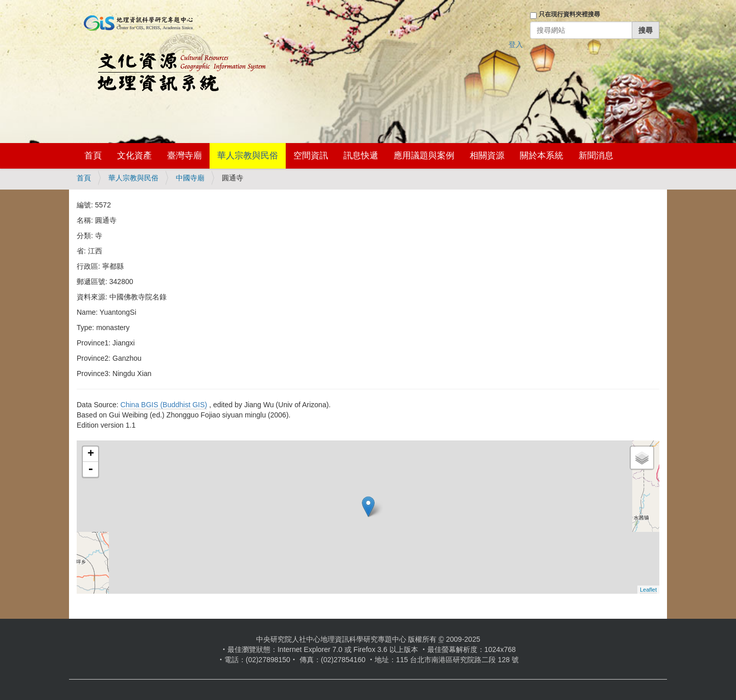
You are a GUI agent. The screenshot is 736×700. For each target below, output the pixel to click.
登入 (516, 44)
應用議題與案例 (424, 156)
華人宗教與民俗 (248, 156)
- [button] (90, 470)
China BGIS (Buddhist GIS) (164, 405)
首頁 (93, 156)
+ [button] (91, 454)
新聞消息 (596, 156)
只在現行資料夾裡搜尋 (569, 14)
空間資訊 (311, 156)
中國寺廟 (190, 178)
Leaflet (648, 590)
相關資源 (487, 156)
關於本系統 (542, 156)
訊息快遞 (361, 156)
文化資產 (134, 156)
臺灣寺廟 (185, 156)
